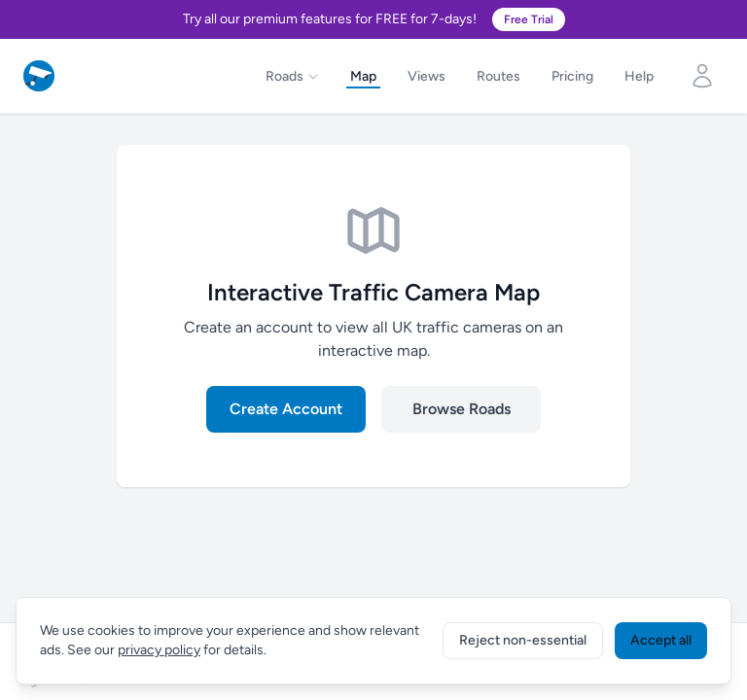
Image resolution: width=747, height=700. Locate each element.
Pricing (572, 76)
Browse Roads (462, 409)
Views (427, 76)
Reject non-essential (523, 640)
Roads (292, 76)
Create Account (286, 409)
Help (639, 76)
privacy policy (159, 650)
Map (363, 76)
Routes (498, 76)
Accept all (661, 640)
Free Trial (529, 19)
